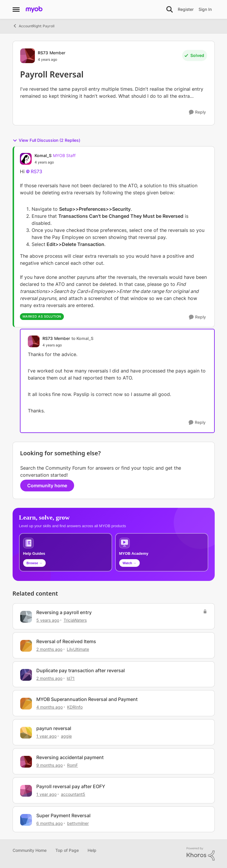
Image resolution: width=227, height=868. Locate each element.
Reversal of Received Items (66, 641)
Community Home (30, 850)
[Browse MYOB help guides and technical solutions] (66, 552)
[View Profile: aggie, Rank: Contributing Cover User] (26, 733)
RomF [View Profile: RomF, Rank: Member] (72, 765)
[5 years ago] (48, 620)
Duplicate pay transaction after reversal (81, 670)
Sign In (205, 9)
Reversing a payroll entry (64, 612)
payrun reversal (54, 728)
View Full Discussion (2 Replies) (46, 140)
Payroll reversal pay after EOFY (71, 786)
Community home (47, 486)
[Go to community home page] (34, 9)
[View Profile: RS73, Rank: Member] (28, 56)
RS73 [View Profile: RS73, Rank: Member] (43, 53)
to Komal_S (82, 338)
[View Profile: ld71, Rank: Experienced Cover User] (26, 675)
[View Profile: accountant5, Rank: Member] (26, 791)
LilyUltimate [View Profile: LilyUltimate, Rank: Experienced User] (78, 649)
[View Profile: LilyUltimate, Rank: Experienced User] (26, 646)
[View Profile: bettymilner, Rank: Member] (26, 820)
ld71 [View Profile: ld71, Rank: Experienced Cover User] (71, 678)
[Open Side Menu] (16, 9)
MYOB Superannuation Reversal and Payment (87, 699)
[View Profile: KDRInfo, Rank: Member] (26, 704)
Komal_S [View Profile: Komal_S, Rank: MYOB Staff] (43, 155)
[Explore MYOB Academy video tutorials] (162, 552)
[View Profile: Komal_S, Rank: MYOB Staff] (26, 159)
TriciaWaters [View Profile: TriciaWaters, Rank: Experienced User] (75, 620)
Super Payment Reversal (63, 815)
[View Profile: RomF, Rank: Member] (26, 762)
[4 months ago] (50, 707)
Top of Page (67, 850)
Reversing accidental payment (70, 757)
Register (186, 9)
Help (92, 850)
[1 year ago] (46, 736)
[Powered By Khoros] (201, 854)
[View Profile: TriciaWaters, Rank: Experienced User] (26, 617)
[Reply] (197, 112)
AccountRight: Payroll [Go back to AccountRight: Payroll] (34, 26)
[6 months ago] (50, 823)
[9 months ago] (50, 765)
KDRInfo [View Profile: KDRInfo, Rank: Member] (75, 707)
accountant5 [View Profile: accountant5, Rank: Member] (73, 794)
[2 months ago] (49, 649)
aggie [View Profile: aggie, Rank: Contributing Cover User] (66, 736)
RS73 (36, 171)
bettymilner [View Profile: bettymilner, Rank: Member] (78, 823)
